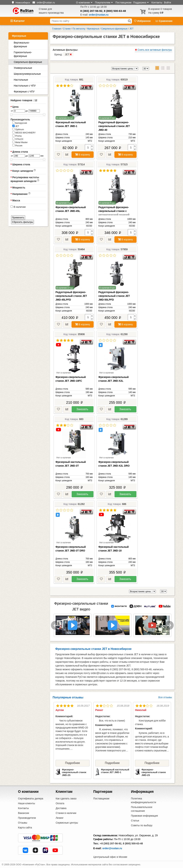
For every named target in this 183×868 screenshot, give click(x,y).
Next (169, 625)
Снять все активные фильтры (154, 50)
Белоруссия (20, 123)
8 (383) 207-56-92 (91, 11)
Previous (55, 625)
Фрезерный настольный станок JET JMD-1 (115, 771)
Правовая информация (144, 816)
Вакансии (24, 813)
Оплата (60, 803)
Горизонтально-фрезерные (23, 54)
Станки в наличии (66, 813)
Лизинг (60, 818)
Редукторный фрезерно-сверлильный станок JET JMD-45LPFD (71, 296)
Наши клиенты (27, 803)
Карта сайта (25, 828)
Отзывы (23, 823)
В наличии (18, 207)
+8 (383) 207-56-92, (111, 843)
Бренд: (64, 54)
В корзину (83, 155)
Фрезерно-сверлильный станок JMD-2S (74, 772)
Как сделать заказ (66, 799)
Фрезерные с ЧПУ (24, 92)
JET (16, 126)
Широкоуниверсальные (27, 74)
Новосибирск (23, 3)
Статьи (135, 821)
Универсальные (23, 68)
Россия (17, 145)
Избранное (143, 21)
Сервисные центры (67, 823)
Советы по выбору (142, 825)
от (12, 111)
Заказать (82, 409)
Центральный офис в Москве (110, 857)
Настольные (21, 80)
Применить (18, 218)
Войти (168, 3)
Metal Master (20, 142)
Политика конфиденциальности (144, 800)
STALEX (18, 139)
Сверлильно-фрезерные (28, 62)
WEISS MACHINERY (24, 133)
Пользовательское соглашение (142, 809)
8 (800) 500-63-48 (115, 11)
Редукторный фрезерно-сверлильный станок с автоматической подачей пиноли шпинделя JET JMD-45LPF (116, 215)
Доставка (61, 808)
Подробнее (72, 763)
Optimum (18, 129)
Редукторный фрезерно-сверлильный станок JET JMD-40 (114, 126)
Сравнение (164, 21)
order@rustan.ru (112, 848)
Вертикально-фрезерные (22, 45)
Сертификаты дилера (31, 799)
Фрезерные (19, 36)
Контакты (157, 3)
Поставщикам (123, 3)
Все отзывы (165, 697)
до (27, 111)
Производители (27, 818)
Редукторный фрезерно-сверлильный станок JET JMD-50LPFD (114, 296)
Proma (17, 136)
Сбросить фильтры (23, 222)
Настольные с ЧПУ (25, 86)
